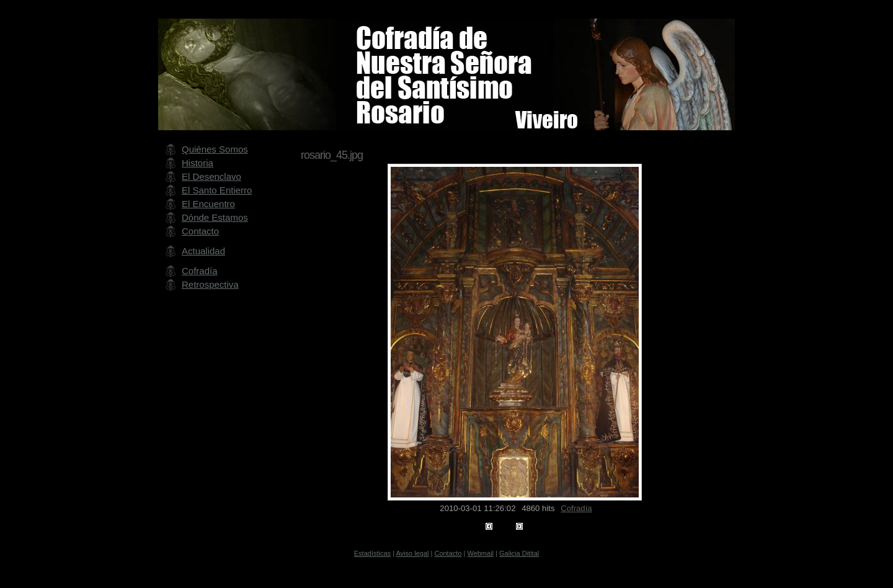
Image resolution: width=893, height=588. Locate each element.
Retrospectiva (210, 284)
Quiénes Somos (215, 149)
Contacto (200, 231)
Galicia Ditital (519, 553)
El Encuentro (208, 204)
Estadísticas (372, 553)
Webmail (480, 553)
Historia (198, 163)
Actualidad (203, 251)
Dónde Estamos (215, 217)
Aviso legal (412, 553)
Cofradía (576, 508)
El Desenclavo (211, 176)
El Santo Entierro (217, 190)
